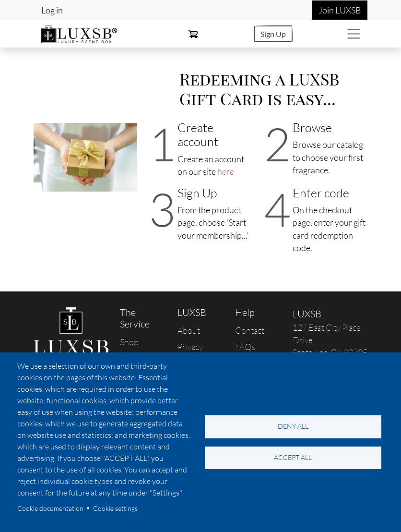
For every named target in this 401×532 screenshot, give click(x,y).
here (226, 171)
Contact (250, 330)
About (189, 330)
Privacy (190, 347)
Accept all (293, 457)
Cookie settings (115, 508)
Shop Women (134, 348)
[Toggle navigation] (354, 34)
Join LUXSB (340, 10)
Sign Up (273, 34)
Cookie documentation (50, 508)
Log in (52, 10)
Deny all (293, 426)
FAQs (245, 347)
